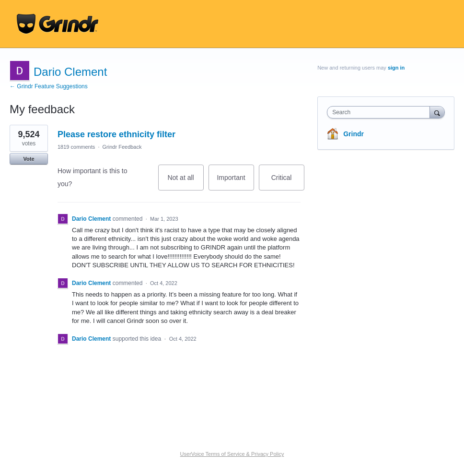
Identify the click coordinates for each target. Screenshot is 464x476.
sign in (396, 68)
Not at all (185, 182)
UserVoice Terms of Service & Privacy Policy (232, 454)
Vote (29, 159)
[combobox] (380, 112)
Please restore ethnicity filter (116, 134)
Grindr (354, 134)
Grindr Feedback (122, 147)
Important (235, 182)
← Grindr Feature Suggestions (49, 86)
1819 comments (76, 147)
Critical (288, 182)
